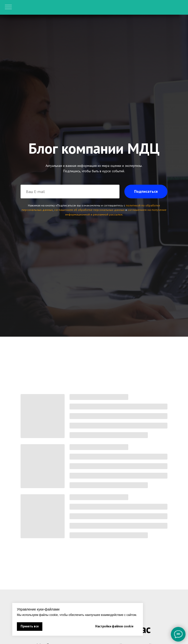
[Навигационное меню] (8, 7)
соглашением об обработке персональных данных (89, 210)
